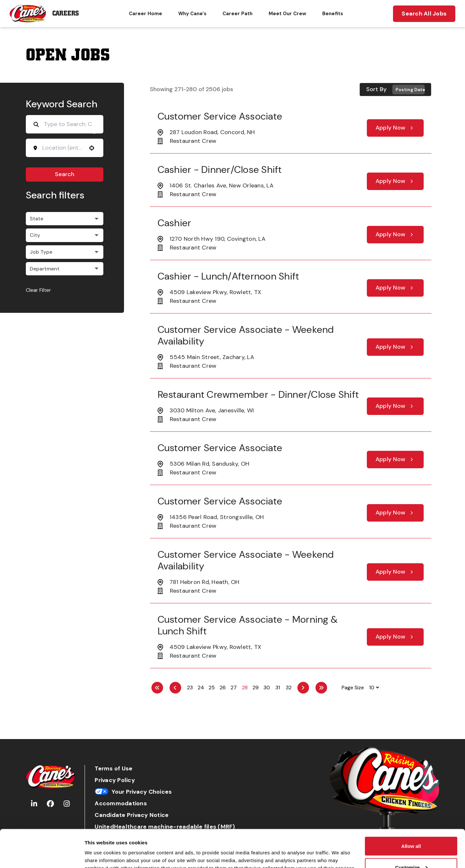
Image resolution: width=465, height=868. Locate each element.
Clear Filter (38, 290)
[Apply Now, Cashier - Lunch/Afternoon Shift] (395, 288)
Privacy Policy (115, 780)
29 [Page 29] (256, 688)
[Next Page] (303, 688)
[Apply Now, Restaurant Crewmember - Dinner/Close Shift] (395, 406)
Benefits (333, 14)
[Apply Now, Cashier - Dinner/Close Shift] (395, 181)
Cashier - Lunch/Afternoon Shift (228, 276)
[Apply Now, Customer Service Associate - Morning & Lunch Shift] (395, 637)
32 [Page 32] (289, 688)
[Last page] (321, 688)
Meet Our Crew (287, 14)
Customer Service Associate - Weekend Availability (246, 335)
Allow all (411, 808)
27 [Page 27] (234, 688)
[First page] (157, 688)
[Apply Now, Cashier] (395, 235)
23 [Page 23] (190, 688)
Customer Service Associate (220, 116)
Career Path (238, 14)
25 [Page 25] (212, 688)
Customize (411, 830)
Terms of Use (114, 769)
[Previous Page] (175, 688)
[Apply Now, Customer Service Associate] (395, 128)
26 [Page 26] (223, 688)
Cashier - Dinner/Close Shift (220, 169)
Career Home (145, 14)
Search (65, 174)
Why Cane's (192, 14)
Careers (66, 13)
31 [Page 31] (278, 688)
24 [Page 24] (201, 688)
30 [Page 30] (267, 688)
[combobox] (62, 148)
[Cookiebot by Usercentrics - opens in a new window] (42, 855)
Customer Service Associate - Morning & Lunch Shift (248, 625)
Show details (100, 848)
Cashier (175, 223)
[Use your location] (92, 148)
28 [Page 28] (245, 688)
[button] (65, 219)
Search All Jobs (424, 14)
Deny (411, 851)
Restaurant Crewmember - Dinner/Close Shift (258, 394)
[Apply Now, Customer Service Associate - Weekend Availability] (395, 347)
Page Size (353, 688)
